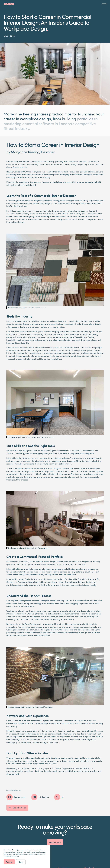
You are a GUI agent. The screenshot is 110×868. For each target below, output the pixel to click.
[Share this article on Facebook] (16, 797)
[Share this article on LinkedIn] (40, 797)
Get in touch (55, 842)
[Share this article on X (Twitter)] (59, 797)
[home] (9, 4)
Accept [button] (9, 862)
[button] (104, 4)
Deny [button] (21, 862)
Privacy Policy (40, 854)
